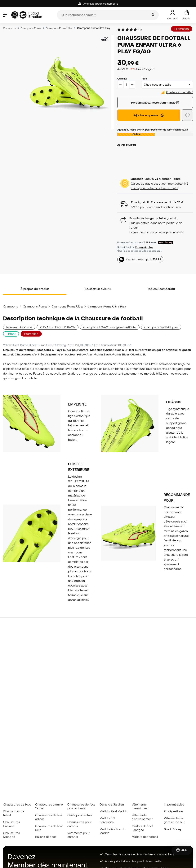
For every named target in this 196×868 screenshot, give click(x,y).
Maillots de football (145, 837)
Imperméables (174, 804)
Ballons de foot (46, 837)
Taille (144, 79)
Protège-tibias (174, 811)
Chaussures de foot (17, 804)
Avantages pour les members (98, 4)
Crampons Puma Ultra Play (94, 28)
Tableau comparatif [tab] (161, 289)
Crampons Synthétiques (161, 327)
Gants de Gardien (112, 804)
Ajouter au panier (149, 115)
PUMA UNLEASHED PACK (57, 327)
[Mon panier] (187, 15)
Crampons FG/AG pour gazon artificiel (110, 327)
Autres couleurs (127, 145)
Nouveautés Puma (19, 327)
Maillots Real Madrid (114, 811)
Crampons (10, 28)
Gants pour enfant (80, 815)
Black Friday (173, 829)
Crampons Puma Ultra (59, 28)
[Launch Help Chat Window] (182, 850)
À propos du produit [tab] (35, 289)
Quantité (122, 79)
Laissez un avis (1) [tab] (98, 289)
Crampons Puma (31, 28)
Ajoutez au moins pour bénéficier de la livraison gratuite (153, 130)
